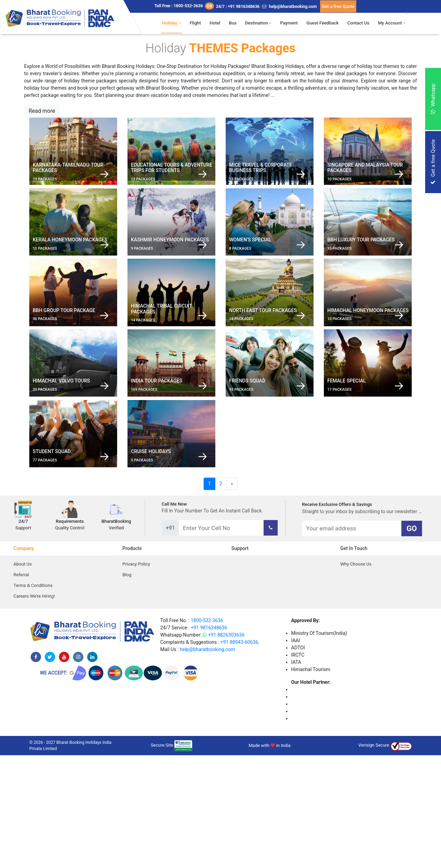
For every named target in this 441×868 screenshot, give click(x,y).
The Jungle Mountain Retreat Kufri (328, 802)
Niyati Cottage (306, 831)
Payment (291, 23)
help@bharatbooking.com (289, 7)
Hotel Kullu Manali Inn (315, 824)
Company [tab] (24, 661)
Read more (42, 111)
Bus (235, 23)
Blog (127, 687)
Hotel (218, 23)
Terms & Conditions (33, 698)
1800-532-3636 (207, 733)
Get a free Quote (338, 6)
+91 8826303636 (223, 748)
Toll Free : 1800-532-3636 (184, 6)
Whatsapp (433, 99)
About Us (23, 677)
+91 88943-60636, (240, 755)
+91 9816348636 (209, 740)
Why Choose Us (356, 677)
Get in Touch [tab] (354, 661)
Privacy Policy (136, 677)
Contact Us (360, 23)
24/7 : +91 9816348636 (238, 7)
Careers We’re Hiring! (34, 709)
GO (412, 641)
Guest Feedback (324, 23)
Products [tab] (132, 661)
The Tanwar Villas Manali (318, 809)
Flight (198, 23)
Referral (21, 687)
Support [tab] (240, 661)
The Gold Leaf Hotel (312, 817)
